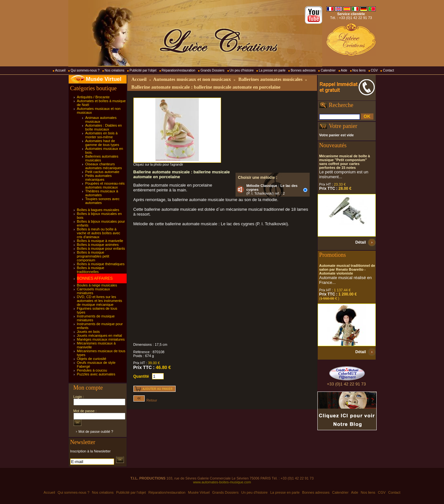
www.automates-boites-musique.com (222, 482)
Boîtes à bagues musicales (98, 210)
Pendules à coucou (92, 370)
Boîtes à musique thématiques (101, 264)
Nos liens (359, 70)
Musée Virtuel (104, 79)
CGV (374, 70)
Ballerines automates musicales (270, 79)
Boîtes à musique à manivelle (100, 241)
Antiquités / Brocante (93, 97)
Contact (388, 70)
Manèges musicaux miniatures (101, 339)
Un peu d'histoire (242, 70)
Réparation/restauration (179, 70)
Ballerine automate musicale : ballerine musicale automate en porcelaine (206, 87)
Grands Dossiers (212, 70)
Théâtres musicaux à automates (102, 193)
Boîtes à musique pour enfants (101, 248)
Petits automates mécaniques (99, 178)
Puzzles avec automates (96, 374)
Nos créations (115, 70)
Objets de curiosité (92, 359)
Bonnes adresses (303, 70)
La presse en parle (272, 70)
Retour (145, 400)
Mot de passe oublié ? (96, 431)
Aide (344, 70)
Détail (361, 242)
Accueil (60, 70)
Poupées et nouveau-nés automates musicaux (105, 185)
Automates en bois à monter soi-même (101, 135)
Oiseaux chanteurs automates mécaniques (104, 166)
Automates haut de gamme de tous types (102, 143)
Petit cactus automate (102, 172)
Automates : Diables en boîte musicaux (104, 127)
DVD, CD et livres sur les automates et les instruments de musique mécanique (100, 301)
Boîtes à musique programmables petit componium (93, 256)
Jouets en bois (88, 332)
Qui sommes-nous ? (85, 70)
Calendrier (328, 70)
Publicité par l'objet (143, 70)
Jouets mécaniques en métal (100, 335)
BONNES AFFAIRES (95, 278)
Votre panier (343, 126)
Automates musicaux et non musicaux (192, 79)
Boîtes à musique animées (98, 245)
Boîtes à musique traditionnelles (91, 270)
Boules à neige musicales (97, 285)
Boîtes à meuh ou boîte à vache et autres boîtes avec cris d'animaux (99, 233)
